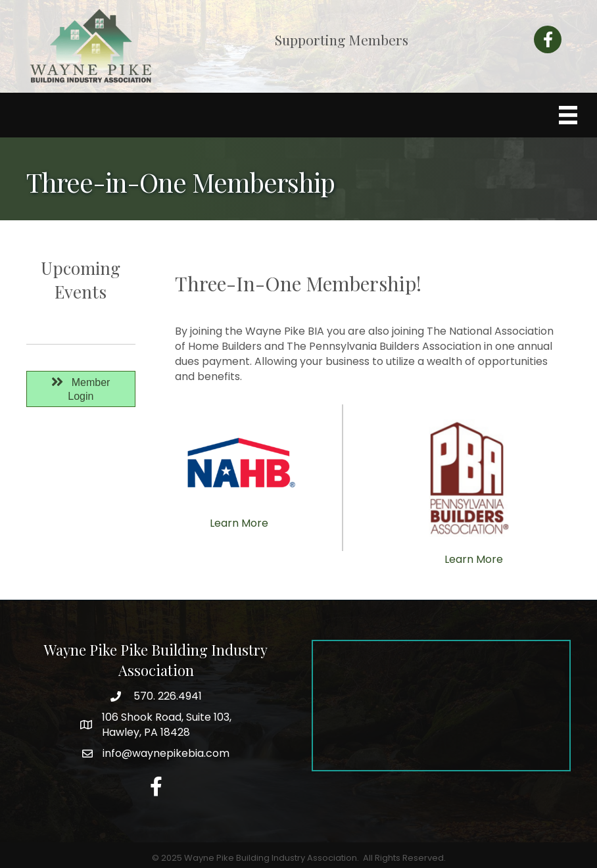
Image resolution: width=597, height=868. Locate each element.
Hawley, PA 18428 (167, 725)
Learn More (239, 523)
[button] (81, 389)
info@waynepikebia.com (166, 753)
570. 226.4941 (166, 696)
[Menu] (568, 115)
